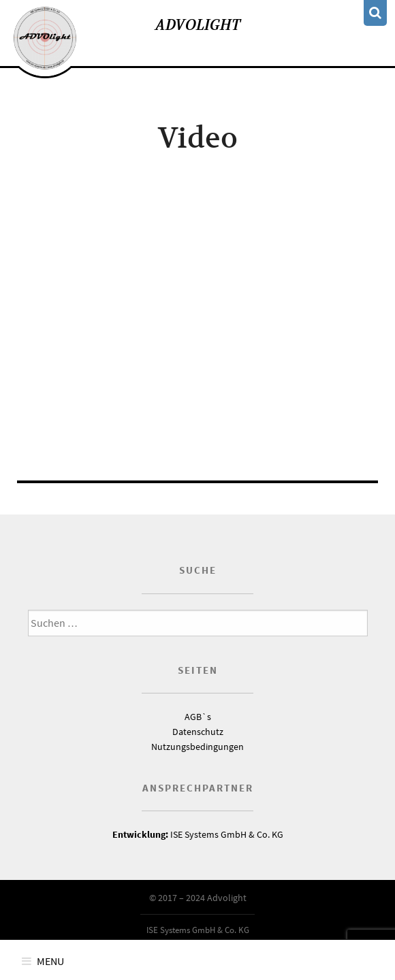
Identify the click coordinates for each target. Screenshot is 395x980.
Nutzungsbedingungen (197, 747)
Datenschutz (198, 732)
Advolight (198, 25)
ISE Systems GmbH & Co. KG (198, 834)
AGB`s (198, 717)
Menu (50, 961)
